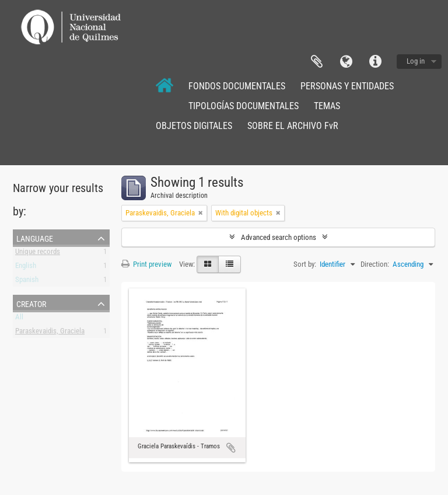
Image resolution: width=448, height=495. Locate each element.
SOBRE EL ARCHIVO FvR (293, 126)
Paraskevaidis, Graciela (50, 333)
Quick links (375, 62)
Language (346, 62)
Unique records (38, 254)
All (19, 319)
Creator (31, 303)
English (26, 268)
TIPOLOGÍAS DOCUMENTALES (244, 106)
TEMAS (327, 106)
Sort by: (305, 264)
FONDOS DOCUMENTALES (237, 86)
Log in (416, 61)
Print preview (146, 264)
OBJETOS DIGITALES (194, 126)
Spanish (27, 282)
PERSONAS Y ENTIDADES (347, 86)
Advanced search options (279, 237)
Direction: (375, 264)
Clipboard (317, 62)
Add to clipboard (231, 448)
